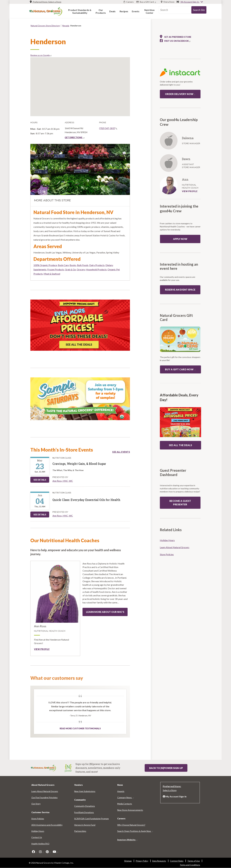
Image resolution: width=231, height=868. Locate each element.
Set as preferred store (176, 37)
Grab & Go (70, 269)
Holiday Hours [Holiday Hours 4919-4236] (167, 540)
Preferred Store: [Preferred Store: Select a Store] (45, 2)
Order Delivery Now (180, 94)
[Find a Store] (168, 2)
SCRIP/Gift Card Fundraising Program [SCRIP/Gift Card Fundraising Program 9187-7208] (91, 819)
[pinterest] (48, 852)
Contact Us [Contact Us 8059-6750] (37, 837)
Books (73, 265)
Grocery (81, 269)
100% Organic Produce (45, 265)
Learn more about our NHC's (105, 612)
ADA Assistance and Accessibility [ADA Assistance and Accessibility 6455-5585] (47, 825)
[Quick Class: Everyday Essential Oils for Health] (86, 500)
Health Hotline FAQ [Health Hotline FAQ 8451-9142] (40, 844)
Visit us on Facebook (177, 41)
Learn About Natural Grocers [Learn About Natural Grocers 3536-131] (45, 791)
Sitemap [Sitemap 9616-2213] (128, 861)
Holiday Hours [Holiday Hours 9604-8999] (38, 831)
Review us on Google (41, 55)
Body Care (63, 265)
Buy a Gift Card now (181, 369)
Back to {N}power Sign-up (166, 768)
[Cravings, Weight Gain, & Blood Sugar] (79, 464)
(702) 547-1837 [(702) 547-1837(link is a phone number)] (108, 128)
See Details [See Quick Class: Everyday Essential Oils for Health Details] (40, 515)
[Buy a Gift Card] (147, 2)
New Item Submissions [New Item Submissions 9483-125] (85, 791)
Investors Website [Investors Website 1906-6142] (128, 840)
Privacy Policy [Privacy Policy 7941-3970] (142, 861)
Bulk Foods (83, 265)
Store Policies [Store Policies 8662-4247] (38, 819)
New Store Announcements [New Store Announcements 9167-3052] (130, 810)
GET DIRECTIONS (75, 137)
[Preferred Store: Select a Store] (180, 788)
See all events (121, 452)
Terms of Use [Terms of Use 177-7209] (194, 861)
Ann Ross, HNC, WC (63, 481)
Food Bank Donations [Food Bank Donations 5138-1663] (84, 812)
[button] (80, 11)
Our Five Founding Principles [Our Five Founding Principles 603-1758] (44, 797)
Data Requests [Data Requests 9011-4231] (159, 861)
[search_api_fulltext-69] (175, 10)
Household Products (96, 269)
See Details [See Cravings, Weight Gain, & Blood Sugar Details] (40, 480)
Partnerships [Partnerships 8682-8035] (80, 831)
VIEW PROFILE (190, 191)
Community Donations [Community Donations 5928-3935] (85, 806)
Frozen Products (56, 269)
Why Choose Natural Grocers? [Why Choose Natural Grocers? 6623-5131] (131, 825)
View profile (42, 649)
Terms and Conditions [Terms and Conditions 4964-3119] (190, 865)
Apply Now (180, 239)
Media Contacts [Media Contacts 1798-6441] (125, 804)
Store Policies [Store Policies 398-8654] (167, 554)
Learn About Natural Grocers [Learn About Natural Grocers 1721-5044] (175, 547)
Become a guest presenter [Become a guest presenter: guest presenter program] (180, 503)
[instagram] (42, 852)
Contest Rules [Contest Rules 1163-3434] (177, 861)
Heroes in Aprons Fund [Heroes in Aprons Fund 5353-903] (85, 825)
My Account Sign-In (190, 2)
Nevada (66, 26)
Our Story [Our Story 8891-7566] (36, 804)
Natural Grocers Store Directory (45, 26)
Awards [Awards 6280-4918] (121, 791)
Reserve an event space (180, 290)
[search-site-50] (199, 10)
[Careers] (129, 2)
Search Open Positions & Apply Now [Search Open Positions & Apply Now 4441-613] (135, 831)
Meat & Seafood (52, 274)
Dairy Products (97, 265)
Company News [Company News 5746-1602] (126, 797)
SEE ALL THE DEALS (180, 445)
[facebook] (35, 852)
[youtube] (56, 852)
